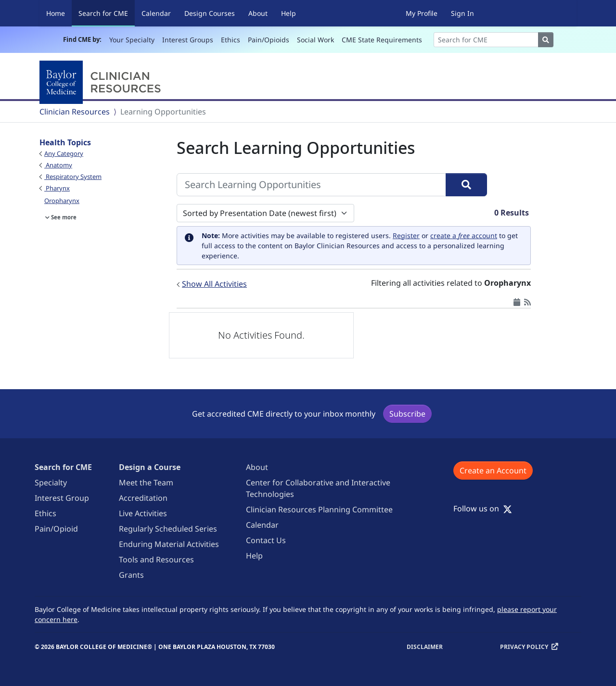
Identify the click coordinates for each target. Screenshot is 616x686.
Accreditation (143, 498)
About (258, 13)
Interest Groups (188, 40)
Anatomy (58, 165)
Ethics (231, 40)
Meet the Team (146, 483)
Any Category (64, 153)
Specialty (51, 483)
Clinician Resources (75, 112)
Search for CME (107, 13)
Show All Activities (214, 284)
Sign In (462, 13)
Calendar (156, 13)
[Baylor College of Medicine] (102, 82)
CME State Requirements (382, 40)
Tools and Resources (156, 559)
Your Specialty (132, 40)
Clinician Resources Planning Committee (319, 509)
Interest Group (62, 498)
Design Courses (210, 13)
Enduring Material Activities (169, 544)
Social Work (315, 40)
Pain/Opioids (269, 40)
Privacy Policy (524, 647)
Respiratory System (73, 177)
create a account (464, 235)
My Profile (422, 13)
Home (56, 13)
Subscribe (407, 414)
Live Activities (143, 513)
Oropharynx (62, 201)
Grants (131, 575)
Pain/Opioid (56, 529)
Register (406, 235)
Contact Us (266, 540)
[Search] (486, 40)
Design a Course (150, 467)
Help (289, 13)
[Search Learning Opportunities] (311, 185)
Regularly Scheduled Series (168, 529)
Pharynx (57, 188)
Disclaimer (425, 647)
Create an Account (493, 470)
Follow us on (483, 508)
